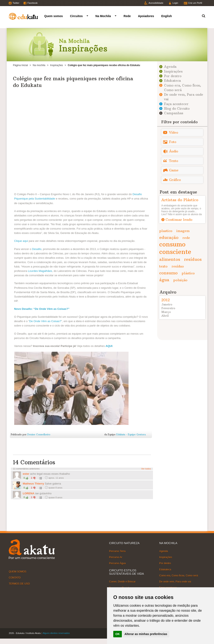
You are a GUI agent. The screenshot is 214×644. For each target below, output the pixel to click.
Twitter (16, 3)
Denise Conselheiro (39, 434)
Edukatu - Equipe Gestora (131, 434)
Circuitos (76, 16)
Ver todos (146, 469)
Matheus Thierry (34, 484)
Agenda (170, 67)
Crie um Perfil (195, 3)
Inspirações (57, 65)
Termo (201, 15)
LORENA (29, 493)
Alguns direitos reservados (56, 633)
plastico (166, 231)
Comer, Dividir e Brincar (122, 582)
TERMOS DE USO (19, 584)
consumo (168, 273)
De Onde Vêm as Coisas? (45, 321)
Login (175, 3)
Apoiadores (146, 16)
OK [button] (118, 634)
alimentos (170, 259)
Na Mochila (103, 16)
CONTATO (15, 578)
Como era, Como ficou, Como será (179, 576)
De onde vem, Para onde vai (175, 582)
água (164, 280)
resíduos (193, 259)
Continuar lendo (179, 220)
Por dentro (173, 76)
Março (166, 312)
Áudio (174, 151)
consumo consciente (175, 248)
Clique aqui (21, 241)
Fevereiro (168, 308)
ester (26, 474)
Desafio (37, 249)
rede (186, 238)
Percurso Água (117, 563)
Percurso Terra (117, 551)
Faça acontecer (176, 104)
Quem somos (54, 16)
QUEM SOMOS (18, 572)
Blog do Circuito (177, 109)
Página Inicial (20, 65)
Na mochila (39, 65)
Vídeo (174, 132)
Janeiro (167, 304)
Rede (127, 16)
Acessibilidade (156, 3)
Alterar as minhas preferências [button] (146, 634)
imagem (183, 231)
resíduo (178, 266)
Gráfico (175, 180)
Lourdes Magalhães (40, 271)
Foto (173, 142)
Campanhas (174, 113)
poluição (180, 280)
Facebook (32, 3)
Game (174, 170)
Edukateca (172, 81)
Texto (174, 161)
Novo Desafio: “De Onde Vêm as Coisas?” (42, 309)
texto (163, 266)
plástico (188, 273)
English (167, 16)
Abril (165, 316)
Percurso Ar (116, 557)
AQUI (109, 346)
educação (169, 237)
